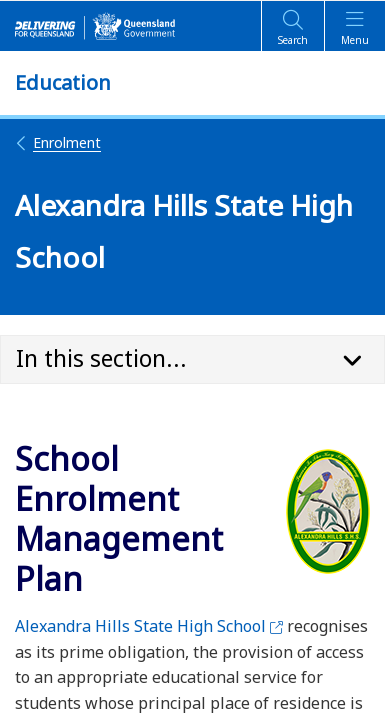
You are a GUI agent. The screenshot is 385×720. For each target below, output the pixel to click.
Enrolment (58, 142)
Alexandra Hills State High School (149, 626)
